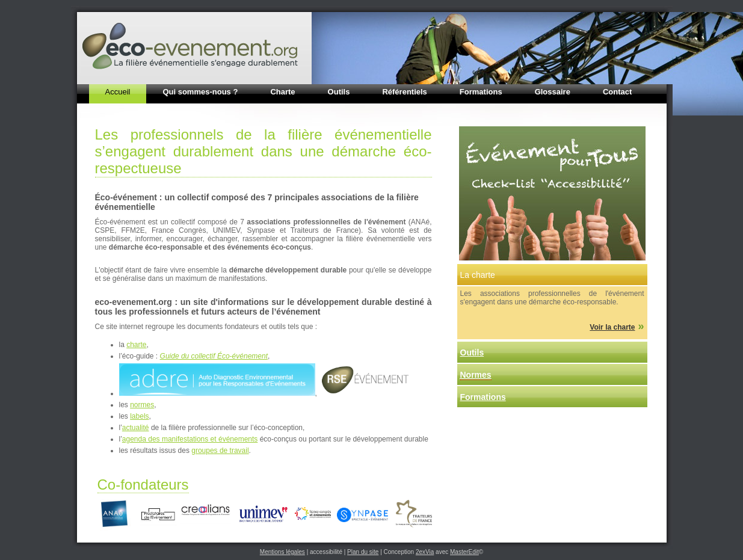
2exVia (425, 552)
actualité (136, 428)
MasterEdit (464, 552)
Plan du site (363, 552)
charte (136, 345)
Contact (617, 92)
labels (139, 416)
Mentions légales (282, 552)
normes (142, 405)
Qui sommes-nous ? (200, 92)
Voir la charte (612, 327)
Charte (282, 92)
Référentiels (404, 92)
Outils (339, 92)
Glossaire (553, 92)
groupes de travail (220, 451)
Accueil (118, 92)
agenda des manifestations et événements (190, 439)
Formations (481, 92)
